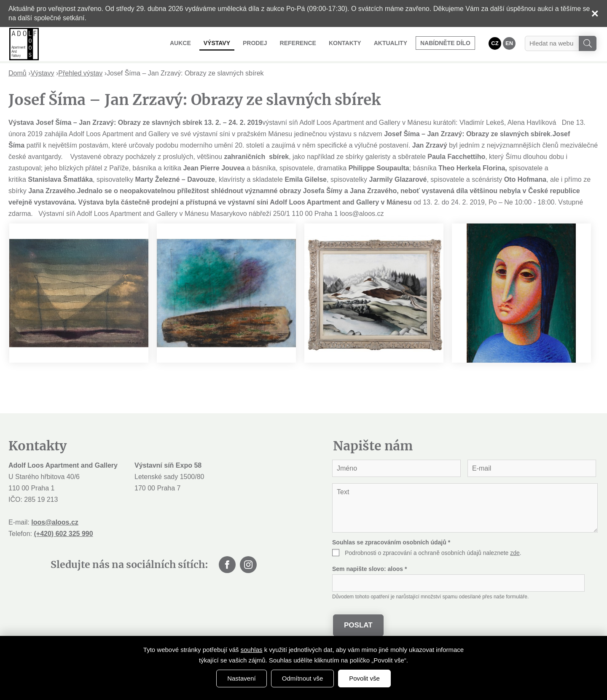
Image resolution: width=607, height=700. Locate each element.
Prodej (255, 43)
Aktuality (391, 43)
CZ (495, 43)
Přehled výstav (80, 73)
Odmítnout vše (303, 678)
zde (515, 553)
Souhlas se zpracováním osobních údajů (391, 542)
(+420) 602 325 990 (63, 534)
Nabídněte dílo (445, 43)
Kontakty (345, 43)
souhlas (252, 650)
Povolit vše (364, 678)
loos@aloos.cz (55, 522)
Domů (17, 73)
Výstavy (217, 43)
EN (509, 43)
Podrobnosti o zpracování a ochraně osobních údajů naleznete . (433, 553)
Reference (298, 43)
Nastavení (242, 678)
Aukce (180, 43)
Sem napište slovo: (369, 569)
